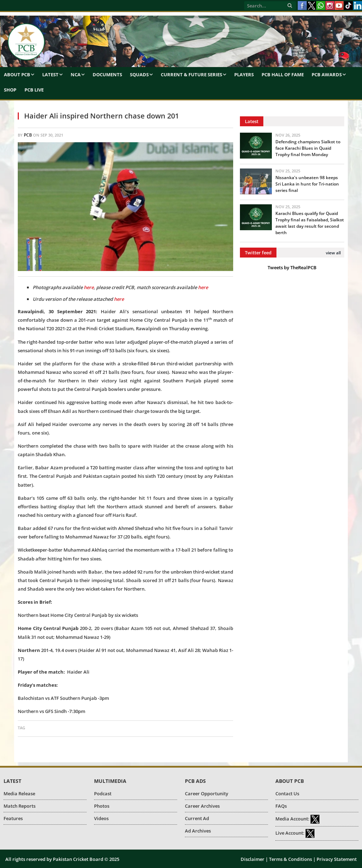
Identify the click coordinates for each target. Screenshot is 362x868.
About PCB (17, 74)
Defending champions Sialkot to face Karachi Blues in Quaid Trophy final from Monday (308, 148)
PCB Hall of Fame (283, 74)
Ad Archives (198, 831)
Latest (50, 74)
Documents (107, 74)
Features (13, 818)
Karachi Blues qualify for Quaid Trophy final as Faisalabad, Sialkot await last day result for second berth (310, 223)
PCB (28, 135)
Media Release (19, 794)
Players (244, 74)
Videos (101, 818)
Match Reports (20, 806)
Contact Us (287, 794)
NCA (76, 74)
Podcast (103, 794)
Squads (139, 74)
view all (333, 253)
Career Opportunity (207, 794)
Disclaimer (253, 859)
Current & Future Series (191, 74)
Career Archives (202, 806)
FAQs (281, 806)
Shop (10, 90)
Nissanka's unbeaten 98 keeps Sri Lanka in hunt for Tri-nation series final (307, 184)
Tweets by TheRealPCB (292, 267)
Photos (102, 806)
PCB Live (34, 90)
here (119, 299)
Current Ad (197, 818)
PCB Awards (327, 74)
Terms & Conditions (290, 859)
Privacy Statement (337, 859)
